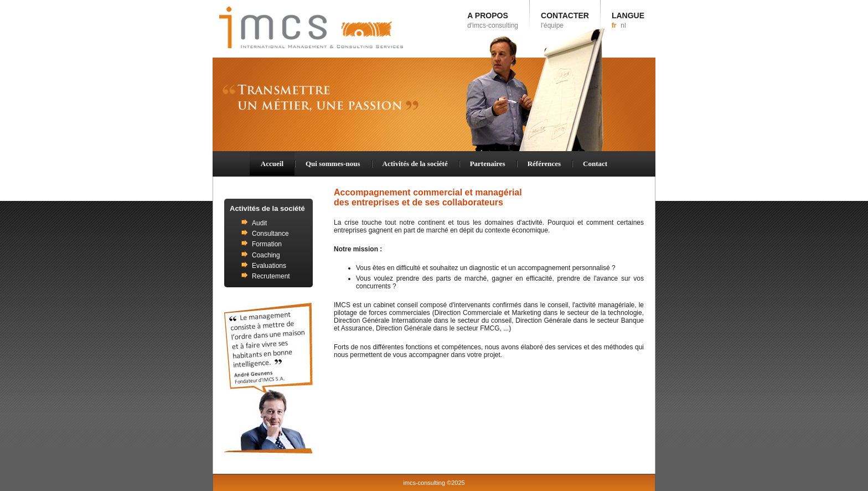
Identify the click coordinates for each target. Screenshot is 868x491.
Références (544, 164)
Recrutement (271, 276)
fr (614, 25)
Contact (595, 164)
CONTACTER (565, 20)
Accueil (272, 164)
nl (623, 25)
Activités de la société (415, 164)
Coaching (266, 255)
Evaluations (269, 266)
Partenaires (488, 164)
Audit (259, 223)
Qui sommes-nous (333, 164)
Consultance (270, 234)
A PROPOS (493, 20)
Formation (267, 244)
